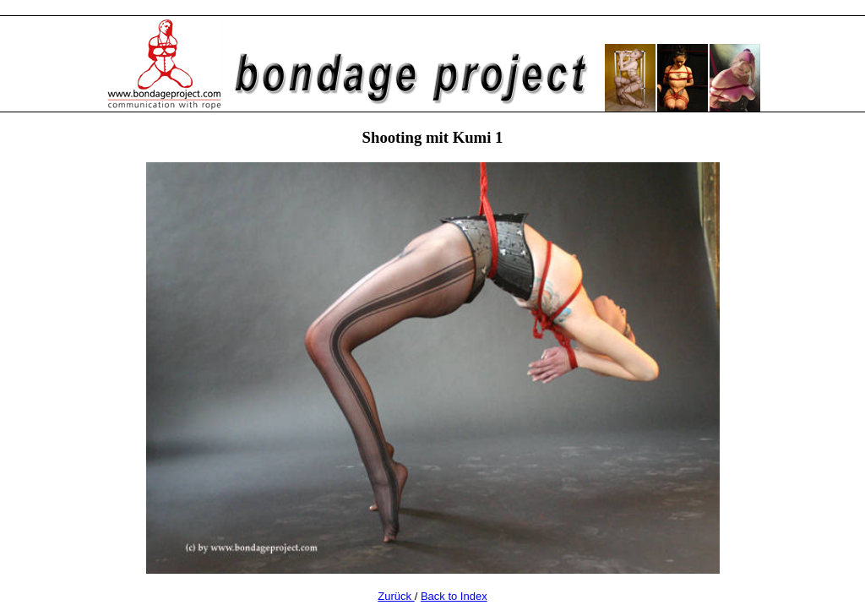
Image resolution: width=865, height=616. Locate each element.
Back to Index (454, 596)
